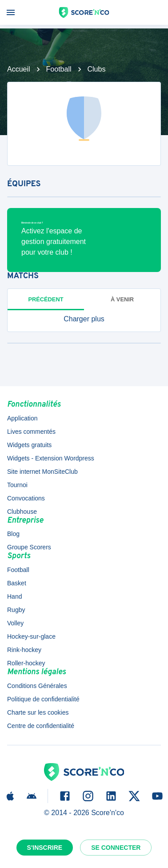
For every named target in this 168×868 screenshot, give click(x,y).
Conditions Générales (37, 686)
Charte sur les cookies (38, 712)
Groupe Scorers (29, 547)
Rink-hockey (24, 650)
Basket (17, 583)
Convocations (26, 498)
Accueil (19, 69)
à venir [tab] (122, 299)
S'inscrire (45, 848)
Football (59, 69)
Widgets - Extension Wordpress (51, 458)
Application (22, 418)
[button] (84, 319)
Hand (14, 596)
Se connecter (116, 848)
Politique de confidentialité (43, 699)
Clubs (97, 69)
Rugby (16, 610)
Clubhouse (22, 512)
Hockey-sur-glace (31, 636)
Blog (13, 534)
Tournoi (17, 485)
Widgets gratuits (29, 445)
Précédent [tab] (46, 299)
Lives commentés (31, 432)
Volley (15, 623)
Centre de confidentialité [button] (41, 726)
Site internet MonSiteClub (42, 472)
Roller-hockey (26, 663)
